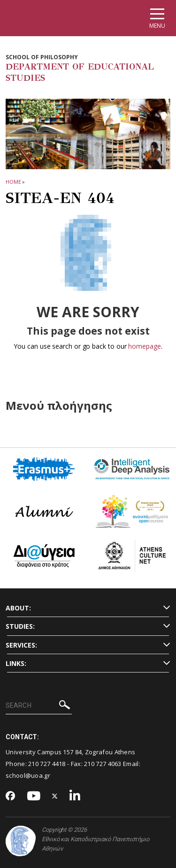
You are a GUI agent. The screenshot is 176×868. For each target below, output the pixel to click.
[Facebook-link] (11, 797)
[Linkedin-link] (75, 796)
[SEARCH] (39, 706)
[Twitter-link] (55, 796)
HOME (13, 182)
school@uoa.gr (28, 775)
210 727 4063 (103, 764)
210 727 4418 (47, 764)
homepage (144, 346)
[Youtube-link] (34, 796)
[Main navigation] (157, 18)
